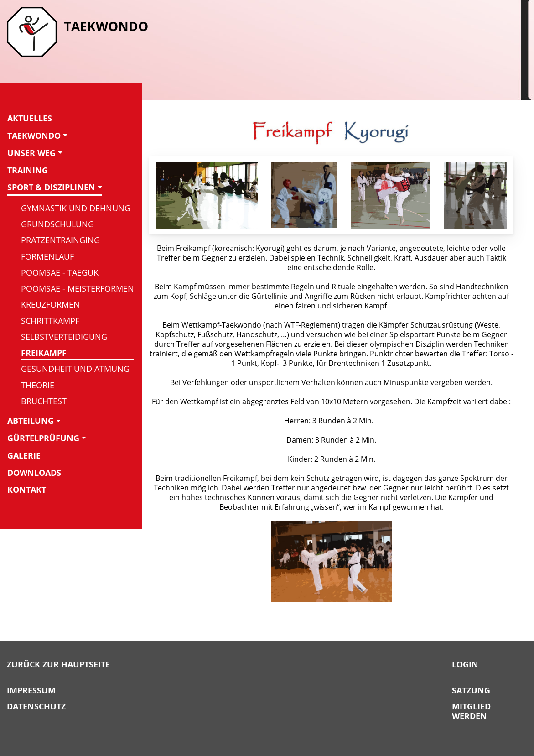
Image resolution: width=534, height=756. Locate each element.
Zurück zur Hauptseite (58, 665)
